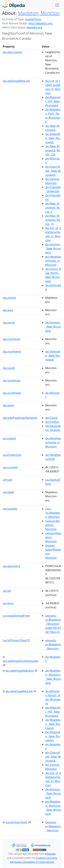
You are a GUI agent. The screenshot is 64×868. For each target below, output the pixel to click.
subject (9, 438)
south (9, 368)
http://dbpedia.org (40, 23)
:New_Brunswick (52, 128)
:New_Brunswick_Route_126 (53, 150)
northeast (12, 339)
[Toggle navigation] (57, 5)
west (8, 405)
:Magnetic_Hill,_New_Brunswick (53, 101)
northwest (12, 351)
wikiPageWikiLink (16, 81)
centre (9, 298)
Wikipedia (50, 854)
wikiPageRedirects (20, 671)
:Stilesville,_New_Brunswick (53, 138)
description (12, 52)
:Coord (51, 418)
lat (7, 591)
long (8, 603)
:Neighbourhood (53, 457)
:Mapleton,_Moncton (53, 645)
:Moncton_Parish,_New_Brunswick (53, 697)
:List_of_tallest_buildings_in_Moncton (53, 87)
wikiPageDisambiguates (21, 661)
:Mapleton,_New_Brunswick (53, 724)
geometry (11, 566)
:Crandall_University (53, 189)
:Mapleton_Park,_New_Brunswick (53, 116)
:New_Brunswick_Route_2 (53, 208)
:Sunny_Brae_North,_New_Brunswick (53, 275)
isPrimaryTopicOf (16, 640)
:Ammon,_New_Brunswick (53, 248)
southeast (12, 380)
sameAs (10, 509)
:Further (52, 422)
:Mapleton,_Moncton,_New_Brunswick (53, 677)
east (8, 310)
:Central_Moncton (53, 181)
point (10, 467)
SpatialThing (33, 19)
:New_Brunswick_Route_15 (53, 220)
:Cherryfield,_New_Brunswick (53, 171)
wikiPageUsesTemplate (20, 418)
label (8, 492)
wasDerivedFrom (16, 616)
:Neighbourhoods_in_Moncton (53, 261)
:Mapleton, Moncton (53, 513)
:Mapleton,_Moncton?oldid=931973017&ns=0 (53, 624)
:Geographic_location (53, 428)
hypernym (12, 455)
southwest (12, 393)
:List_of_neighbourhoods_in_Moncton (53, 234)
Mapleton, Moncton (39, 13)
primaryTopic (16, 822)
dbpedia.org (34, 27)
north (9, 323)
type (8, 480)
